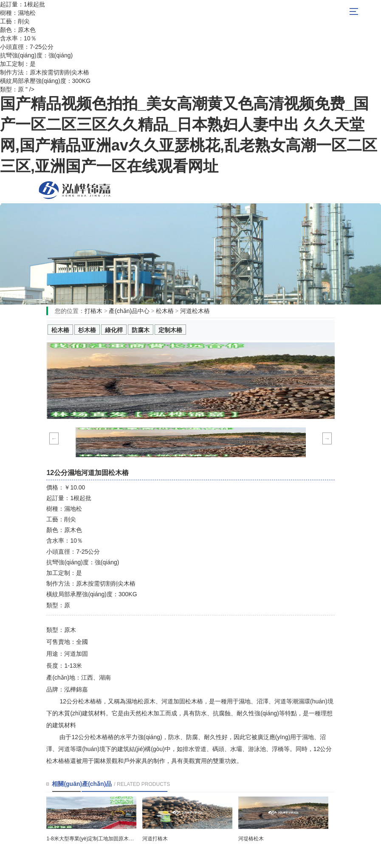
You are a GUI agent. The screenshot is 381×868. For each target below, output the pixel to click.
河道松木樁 (195, 311)
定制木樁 (170, 330)
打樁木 (93, 311)
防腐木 (141, 330)
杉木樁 (87, 330)
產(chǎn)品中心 (129, 311)
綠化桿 (114, 330)
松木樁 (75, 190)
